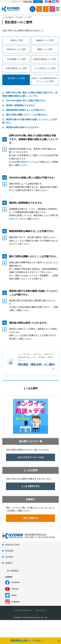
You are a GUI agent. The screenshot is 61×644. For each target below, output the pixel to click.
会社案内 (9, 557)
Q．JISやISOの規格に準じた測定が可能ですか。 (25, 101)
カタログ (39, 9)
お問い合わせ (52, 9)
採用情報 (14, 571)
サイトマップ (16, 2)
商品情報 (9, 551)
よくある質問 (31, 388)
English (38, 2)
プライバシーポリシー (23, 610)
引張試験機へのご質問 (16, 59)
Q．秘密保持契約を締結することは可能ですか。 (25, 110)
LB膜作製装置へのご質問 (16, 68)
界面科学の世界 (12, 545)
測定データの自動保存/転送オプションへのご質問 (45, 80)
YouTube (15, 589)
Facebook (15, 582)
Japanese (28, 2)
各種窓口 (9, 563)
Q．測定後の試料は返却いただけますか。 (22, 127)
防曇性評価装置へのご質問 (45, 59)
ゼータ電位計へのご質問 (45, 68)
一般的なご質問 (16, 40)
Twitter (14, 595)
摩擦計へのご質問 (45, 49)
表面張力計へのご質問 (16, 49)
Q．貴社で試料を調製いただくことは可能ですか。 (26, 115)
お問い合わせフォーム (25, 162)
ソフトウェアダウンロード (46, 9)
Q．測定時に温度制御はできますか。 (19, 105)
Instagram (15, 602)
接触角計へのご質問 (45, 40)
